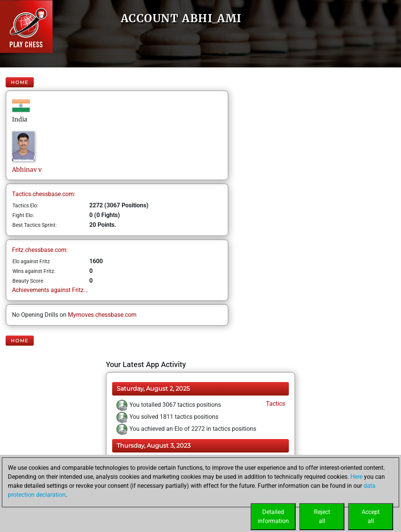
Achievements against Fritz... (50, 290)
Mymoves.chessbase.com (102, 315)
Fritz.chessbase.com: (40, 250)
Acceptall (371, 516)
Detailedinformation (273, 516)
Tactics (275, 404)
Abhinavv (27, 169)
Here (356, 477)
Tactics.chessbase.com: (44, 194)
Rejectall (322, 516)
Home (20, 82)
